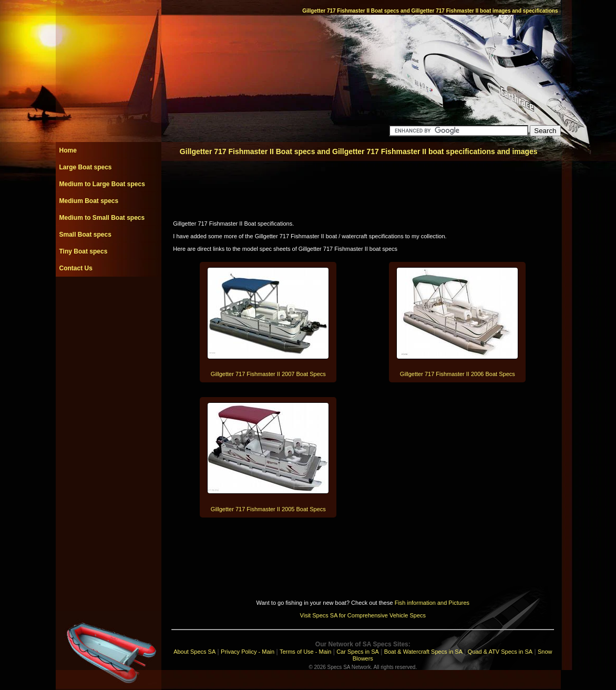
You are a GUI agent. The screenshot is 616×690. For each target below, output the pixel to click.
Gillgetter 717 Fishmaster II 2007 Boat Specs (268, 374)
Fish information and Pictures (432, 603)
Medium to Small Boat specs (102, 218)
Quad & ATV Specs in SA (500, 652)
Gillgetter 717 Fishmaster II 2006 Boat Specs (458, 374)
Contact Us (76, 268)
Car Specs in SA (358, 652)
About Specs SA (194, 652)
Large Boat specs (86, 167)
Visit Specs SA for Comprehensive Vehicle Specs (363, 615)
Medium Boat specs (89, 201)
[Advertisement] (108, 300)
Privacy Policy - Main (248, 652)
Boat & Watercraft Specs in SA (423, 652)
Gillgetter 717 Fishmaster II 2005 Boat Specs (268, 509)
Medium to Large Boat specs (102, 184)
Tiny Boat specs (84, 251)
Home (68, 150)
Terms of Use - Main (305, 652)
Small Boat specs (85, 235)
